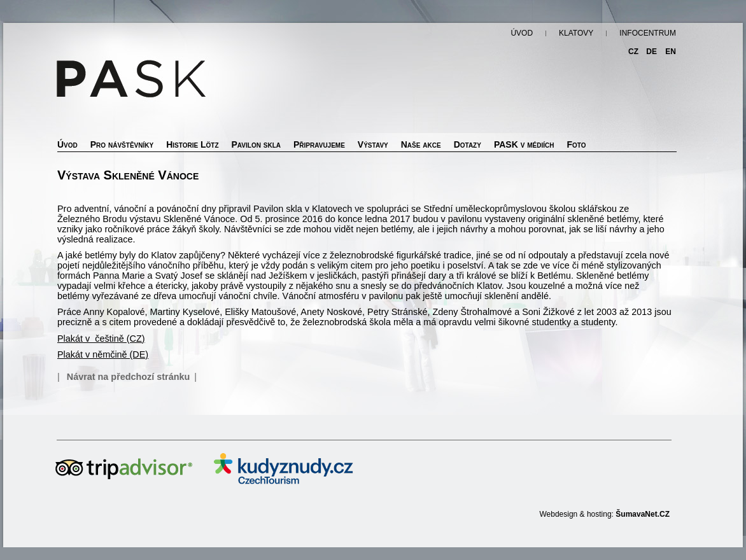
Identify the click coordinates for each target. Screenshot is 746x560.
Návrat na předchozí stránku (129, 377)
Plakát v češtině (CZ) (101, 339)
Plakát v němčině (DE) (103, 354)
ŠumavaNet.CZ (643, 514)
